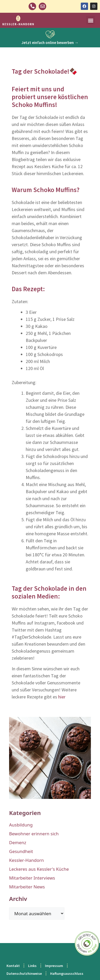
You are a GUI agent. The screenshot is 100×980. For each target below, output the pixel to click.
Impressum (54, 966)
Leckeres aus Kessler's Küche (39, 869)
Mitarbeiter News (27, 887)
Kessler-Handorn (26, 860)
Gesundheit (21, 851)
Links (32, 966)
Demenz (18, 842)
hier (62, 697)
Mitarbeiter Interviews (32, 878)
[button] (91, 20)
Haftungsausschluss (67, 973)
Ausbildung (21, 825)
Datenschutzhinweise (24, 973)
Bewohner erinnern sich (34, 834)
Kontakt (13, 966)
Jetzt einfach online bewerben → (50, 43)
